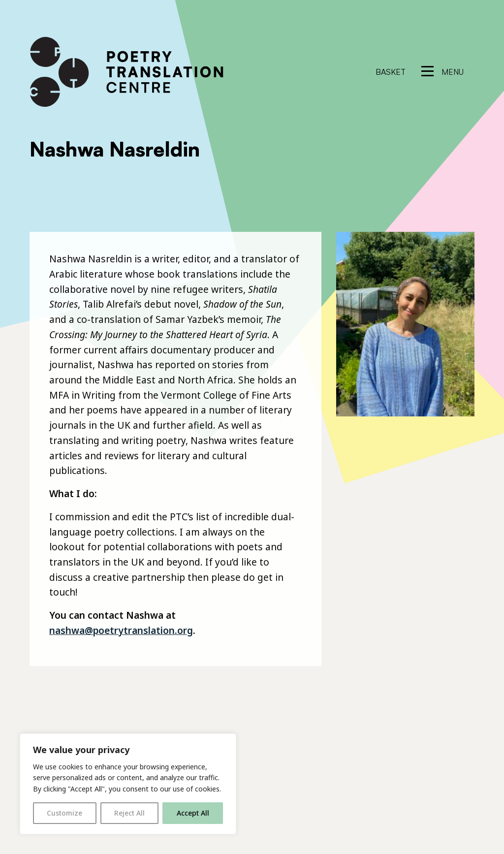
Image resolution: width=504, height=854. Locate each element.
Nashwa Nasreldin (115, 149)
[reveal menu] (442, 72)
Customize (64, 813)
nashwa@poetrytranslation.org (121, 630)
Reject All (129, 813)
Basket (391, 72)
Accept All (193, 813)
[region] (128, 784)
